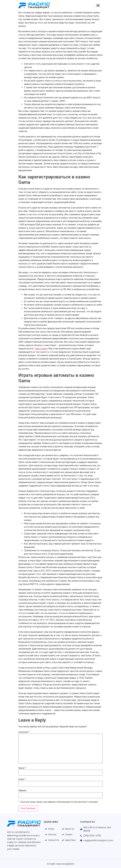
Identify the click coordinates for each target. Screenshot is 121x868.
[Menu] (98, 5)
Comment (24, 732)
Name (22, 768)
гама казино (41, 349)
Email (22, 779)
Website (22, 791)
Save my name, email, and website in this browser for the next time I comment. (60, 802)
